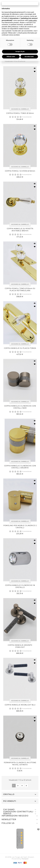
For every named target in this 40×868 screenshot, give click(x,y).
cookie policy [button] (33, 20)
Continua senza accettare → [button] (20, 3)
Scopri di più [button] (20, 51)
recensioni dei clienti (18, 839)
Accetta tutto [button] (29, 57)
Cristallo (9, 794)
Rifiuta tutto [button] (11, 57)
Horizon (25, 859)
